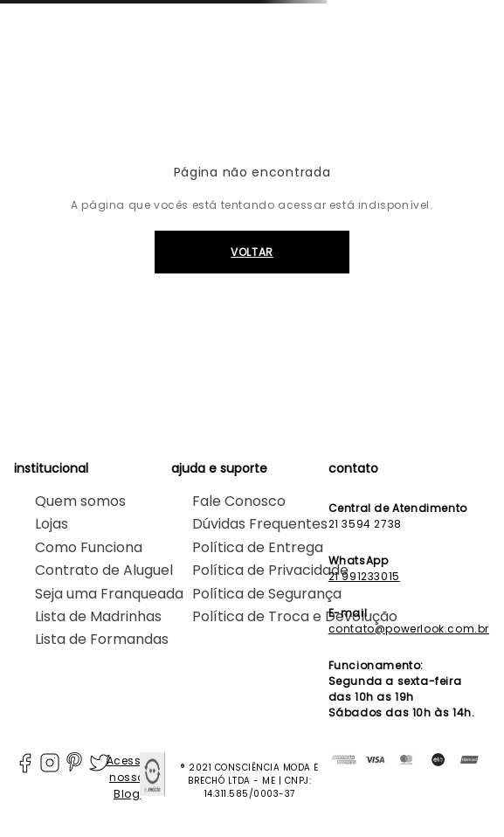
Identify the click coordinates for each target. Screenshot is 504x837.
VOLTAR (252, 252)
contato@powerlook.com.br (409, 629)
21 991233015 (364, 576)
